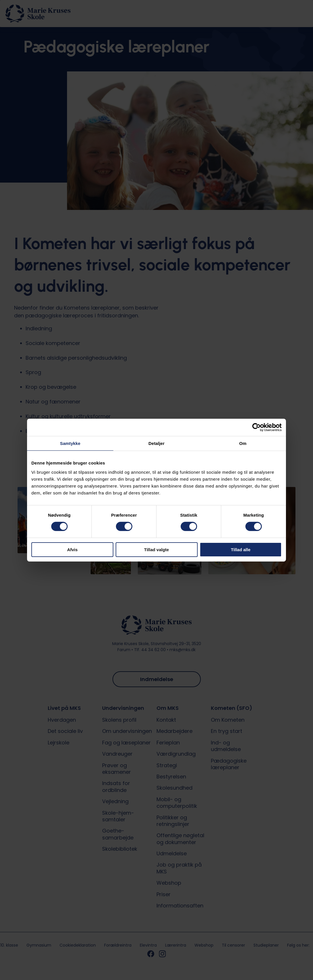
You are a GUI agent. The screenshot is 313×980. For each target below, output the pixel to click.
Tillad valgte (156, 550)
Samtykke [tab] (70, 443)
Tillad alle (241, 550)
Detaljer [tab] (156, 443)
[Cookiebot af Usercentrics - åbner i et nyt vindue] (256, 427)
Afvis (72, 550)
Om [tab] (243, 443)
